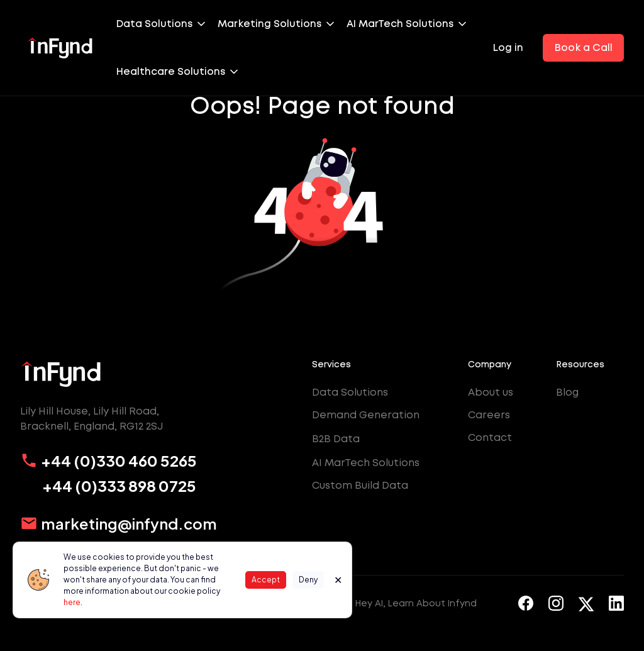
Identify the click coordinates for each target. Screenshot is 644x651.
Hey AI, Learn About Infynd (416, 603)
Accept (266, 580)
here (72, 602)
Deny (308, 580)
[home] (60, 48)
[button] (167, 24)
